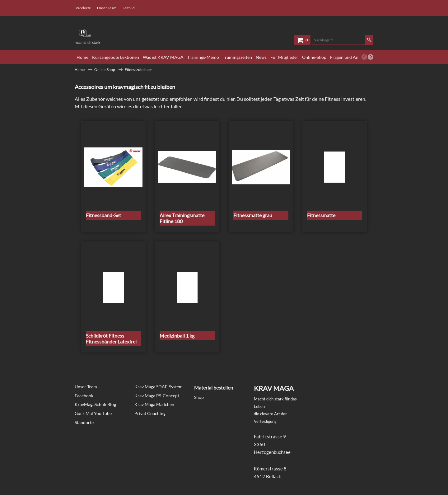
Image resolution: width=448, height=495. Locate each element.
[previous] (364, 57)
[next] (371, 57)
